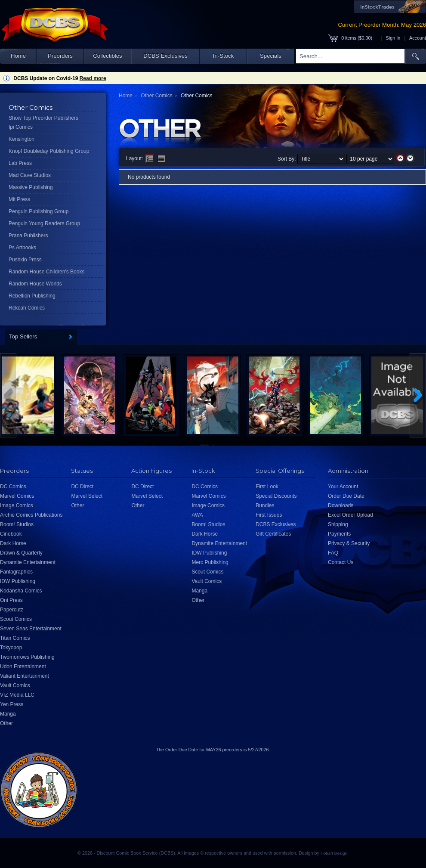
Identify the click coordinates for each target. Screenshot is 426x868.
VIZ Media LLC (17, 695)
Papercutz (12, 610)
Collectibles (107, 56)
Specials (271, 56)
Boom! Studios (17, 524)
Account (418, 38)
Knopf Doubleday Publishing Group (49, 151)
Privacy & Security (349, 543)
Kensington (22, 139)
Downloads (341, 505)
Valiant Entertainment (25, 676)
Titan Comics (15, 638)
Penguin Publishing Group (39, 211)
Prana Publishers (28, 236)
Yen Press (12, 704)
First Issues (269, 515)
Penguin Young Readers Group (44, 223)
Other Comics (156, 96)
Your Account (343, 487)
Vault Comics (15, 685)
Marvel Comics (17, 496)
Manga (8, 714)
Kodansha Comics (21, 591)
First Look (267, 487)
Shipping (338, 524)
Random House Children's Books (46, 272)
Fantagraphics (16, 572)
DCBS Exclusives (165, 56)
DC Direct (82, 487)
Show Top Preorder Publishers (43, 118)
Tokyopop (11, 648)
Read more (93, 78)
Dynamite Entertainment (28, 562)
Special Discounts (276, 496)
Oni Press (11, 600)
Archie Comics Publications (31, 515)
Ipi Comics (21, 127)
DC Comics (13, 487)
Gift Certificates (273, 534)
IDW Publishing (18, 581)
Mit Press (19, 199)
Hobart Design (334, 853)
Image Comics (17, 505)
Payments (339, 534)
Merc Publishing (210, 562)
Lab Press (20, 163)
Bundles (265, 505)
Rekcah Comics (27, 308)
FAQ (333, 553)
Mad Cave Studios (30, 175)
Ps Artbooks (22, 248)
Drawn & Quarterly (21, 553)
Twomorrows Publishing (27, 657)
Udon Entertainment (23, 666)
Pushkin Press (25, 260)
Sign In (393, 38)
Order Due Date (346, 496)
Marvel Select (87, 496)
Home (18, 56)
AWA (197, 515)
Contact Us (341, 562)
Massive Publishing (31, 187)
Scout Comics (16, 619)
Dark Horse (13, 543)
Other (6, 723)
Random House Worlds (35, 284)
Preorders (60, 56)
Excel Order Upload (350, 515)
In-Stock (223, 56)
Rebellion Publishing (32, 296)
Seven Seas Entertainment (31, 629)
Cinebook (11, 534)
